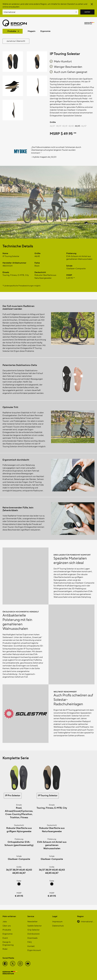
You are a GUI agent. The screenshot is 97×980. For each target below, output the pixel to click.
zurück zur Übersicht (16, 41)
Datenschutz (58, 926)
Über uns (7, 926)
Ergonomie (45, 31)
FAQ (29, 942)
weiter (87, 12)
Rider (5, 949)
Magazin (32, 31)
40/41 (65, 126)
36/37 (52, 126)
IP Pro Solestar (13, 795)
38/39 (59, 126)
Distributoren (34, 934)
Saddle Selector (35, 926)
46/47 (84, 126)
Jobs (5, 921)
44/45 (77, 126)
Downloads (32, 938)
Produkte (12, 31)
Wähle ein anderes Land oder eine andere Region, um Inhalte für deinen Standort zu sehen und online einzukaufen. (45, 5)
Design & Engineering (8, 943)
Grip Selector (33, 930)
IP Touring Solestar (48, 795)
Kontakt (31, 946)
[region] (48, 155)
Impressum (57, 921)
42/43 (71, 126)
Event (5, 938)
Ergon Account (34, 950)
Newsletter (32, 921)
